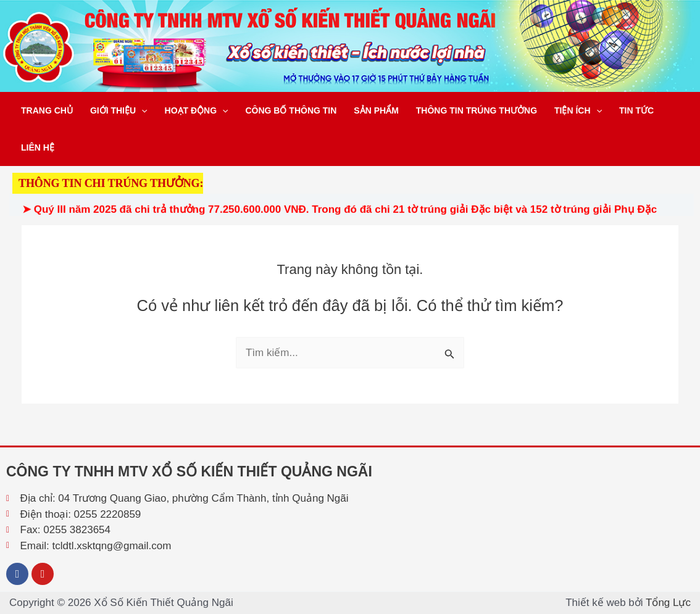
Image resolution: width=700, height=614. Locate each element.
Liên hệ (38, 147)
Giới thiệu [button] (119, 110)
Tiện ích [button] (578, 110)
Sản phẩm (376, 110)
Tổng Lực (668, 603)
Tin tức (636, 110)
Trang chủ (47, 110)
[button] (141, 110)
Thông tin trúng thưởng (477, 110)
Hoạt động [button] (197, 110)
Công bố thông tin (291, 110)
